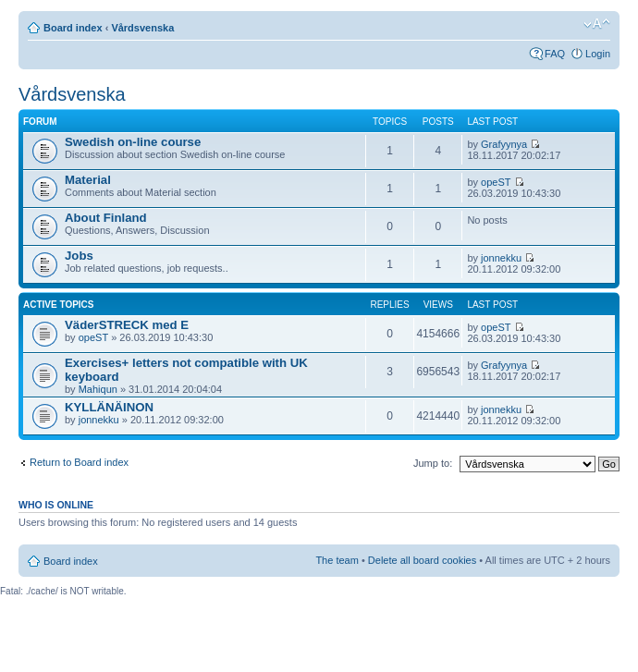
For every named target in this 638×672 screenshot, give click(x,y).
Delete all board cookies (422, 560)
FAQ (555, 54)
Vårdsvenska (142, 28)
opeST (496, 182)
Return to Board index (79, 462)
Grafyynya (504, 144)
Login (598, 54)
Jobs (79, 256)
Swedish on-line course (133, 142)
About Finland (106, 218)
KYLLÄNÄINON (109, 407)
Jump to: (433, 463)
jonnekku (501, 258)
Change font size (597, 24)
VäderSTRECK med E (127, 325)
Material (88, 180)
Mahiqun (98, 389)
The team (337, 560)
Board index (73, 28)
